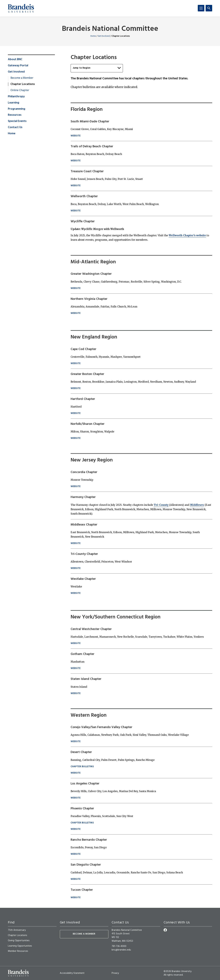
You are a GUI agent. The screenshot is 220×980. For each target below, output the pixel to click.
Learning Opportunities (20, 946)
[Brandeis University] (21, 8)
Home (93, 36)
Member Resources (18, 951)
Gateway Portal (18, 66)
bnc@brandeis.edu (121, 950)
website (76, 136)
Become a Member (22, 78)
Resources (15, 115)
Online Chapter (20, 90)
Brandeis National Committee (110, 29)
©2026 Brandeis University (178, 971)
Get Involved (104, 36)
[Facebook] (165, 930)
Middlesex (197, 505)
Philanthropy (16, 97)
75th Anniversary (17, 930)
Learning (13, 103)
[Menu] (201, 8)
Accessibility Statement (72, 973)
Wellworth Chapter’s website (187, 235)
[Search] (209, 8)
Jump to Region (97, 68)
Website (76, 487)
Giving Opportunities (19, 941)
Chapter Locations (17, 935)
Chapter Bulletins (82, 823)
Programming (17, 109)
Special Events (17, 121)
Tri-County (161, 505)
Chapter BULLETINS (82, 767)
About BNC (15, 59)
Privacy (115, 973)
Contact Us (15, 127)
